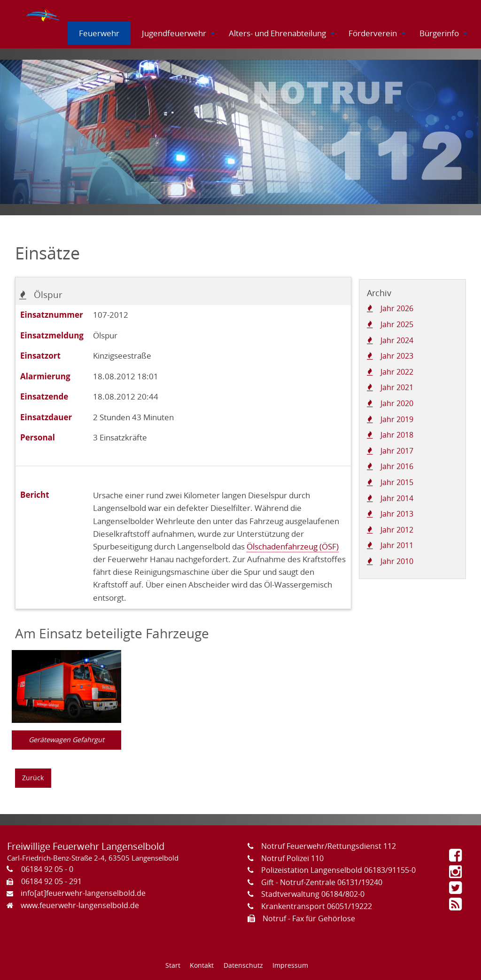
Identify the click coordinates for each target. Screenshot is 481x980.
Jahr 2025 (397, 324)
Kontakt (202, 965)
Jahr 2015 (397, 482)
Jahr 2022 (397, 372)
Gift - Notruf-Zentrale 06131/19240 (322, 882)
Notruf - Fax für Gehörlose (309, 918)
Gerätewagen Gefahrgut (66, 740)
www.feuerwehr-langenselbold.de (80, 905)
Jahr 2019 (397, 419)
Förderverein (373, 33)
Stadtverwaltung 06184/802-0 (313, 894)
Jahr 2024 (397, 340)
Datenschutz (243, 965)
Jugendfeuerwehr (174, 33)
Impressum (290, 965)
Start (173, 965)
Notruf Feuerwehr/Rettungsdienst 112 (329, 846)
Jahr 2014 (397, 498)
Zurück (33, 778)
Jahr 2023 (397, 356)
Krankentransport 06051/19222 (317, 906)
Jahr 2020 (397, 403)
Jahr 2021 (397, 387)
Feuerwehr (99, 33)
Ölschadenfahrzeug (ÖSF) (293, 546)
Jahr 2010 (397, 561)
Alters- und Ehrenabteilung (277, 33)
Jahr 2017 (397, 451)
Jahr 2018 (397, 435)
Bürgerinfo (439, 33)
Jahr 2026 (397, 308)
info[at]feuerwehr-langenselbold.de (83, 893)
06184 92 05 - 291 (51, 881)
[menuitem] (44, 13)
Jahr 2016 (397, 466)
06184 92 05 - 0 (47, 869)
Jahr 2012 (397, 530)
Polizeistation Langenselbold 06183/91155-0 (338, 870)
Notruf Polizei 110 (292, 858)
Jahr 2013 (397, 514)
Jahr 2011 (397, 545)
